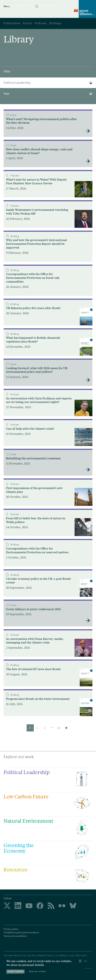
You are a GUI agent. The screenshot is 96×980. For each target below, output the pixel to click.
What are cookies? (37, 971)
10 (59, 728)
